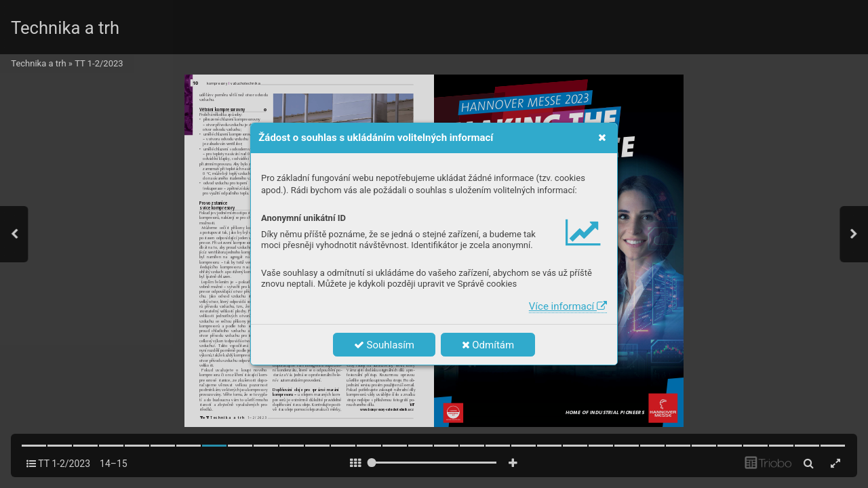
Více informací (568, 306)
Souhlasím (384, 345)
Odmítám (488, 345)
